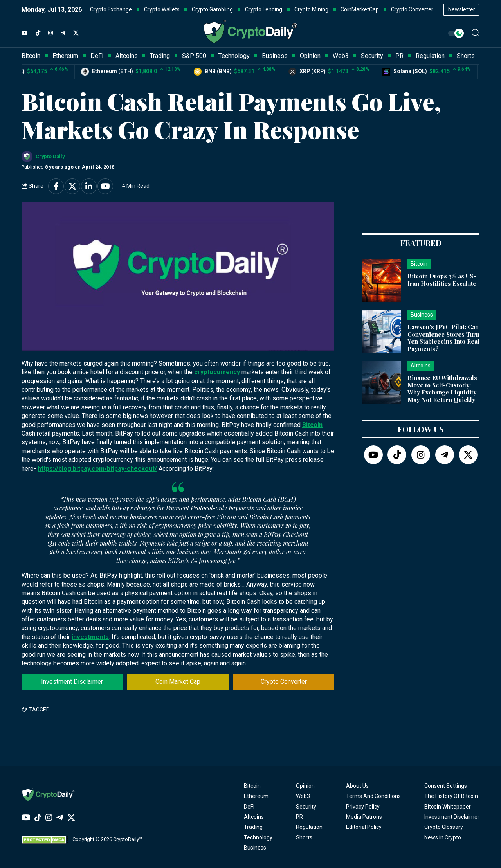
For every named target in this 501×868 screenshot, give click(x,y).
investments (90, 637)
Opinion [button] (310, 56)
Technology (258, 837)
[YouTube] (25, 33)
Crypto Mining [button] (311, 9)
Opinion (305, 786)
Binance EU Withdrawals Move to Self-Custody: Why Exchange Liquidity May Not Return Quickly (442, 389)
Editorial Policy (364, 827)
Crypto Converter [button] (412, 9)
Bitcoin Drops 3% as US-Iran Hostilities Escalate (442, 280)
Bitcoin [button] (31, 56)
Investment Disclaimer (72, 682)
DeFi (249, 807)
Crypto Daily (50, 156)
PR (299, 817)
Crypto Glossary (444, 827)
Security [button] (372, 56)
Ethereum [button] (65, 56)
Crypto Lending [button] (264, 9)
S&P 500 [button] (194, 56)
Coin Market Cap (178, 682)
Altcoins (254, 817)
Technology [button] (234, 56)
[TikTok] (38, 33)
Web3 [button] (341, 56)
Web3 (303, 796)
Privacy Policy (363, 807)
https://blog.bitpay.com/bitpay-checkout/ (97, 469)
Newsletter (462, 9)
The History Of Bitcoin (451, 796)
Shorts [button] (466, 56)
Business (255, 848)
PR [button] (399, 56)
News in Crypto (443, 837)
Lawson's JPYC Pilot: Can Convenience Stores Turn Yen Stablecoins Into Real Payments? (443, 338)
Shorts (304, 837)
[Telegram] (63, 33)
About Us (357, 786)
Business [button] (275, 56)
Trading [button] (160, 56)
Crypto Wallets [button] (162, 9)
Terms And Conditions (373, 796)
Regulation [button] (430, 56)
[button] (476, 33)
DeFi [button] (97, 56)
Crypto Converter (284, 682)
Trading (253, 827)
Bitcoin (312, 425)
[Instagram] (50, 33)
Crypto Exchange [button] (111, 9)
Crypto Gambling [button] (212, 9)
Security (306, 807)
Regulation (309, 827)
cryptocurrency (217, 372)
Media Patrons (364, 817)
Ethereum (256, 796)
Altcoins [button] (127, 56)
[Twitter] (76, 33)
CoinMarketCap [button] (360, 9)
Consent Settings (446, 786)
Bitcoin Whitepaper (448, 807)
